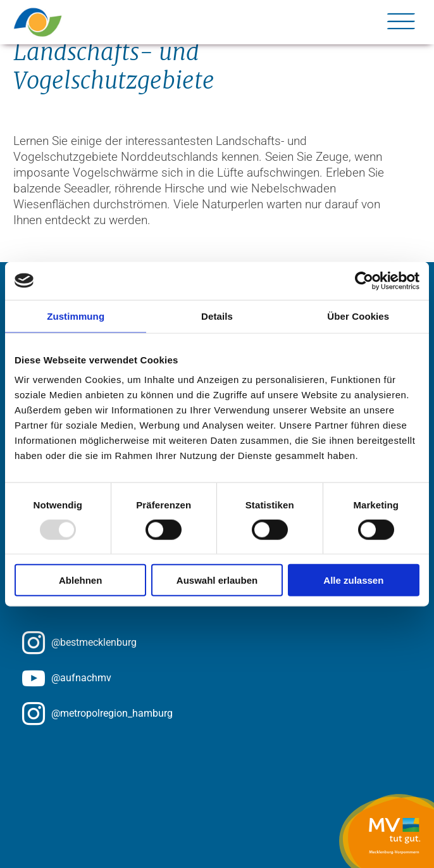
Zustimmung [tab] (76, 316)
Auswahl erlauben (217, 580)
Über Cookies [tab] (358, 316)
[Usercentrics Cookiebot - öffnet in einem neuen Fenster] (364, 280)
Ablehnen (80, 580)
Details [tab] (217, 316)
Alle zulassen (353, 580)
